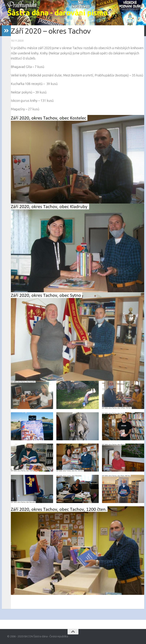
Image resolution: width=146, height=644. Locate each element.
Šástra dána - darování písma (57, 13)
